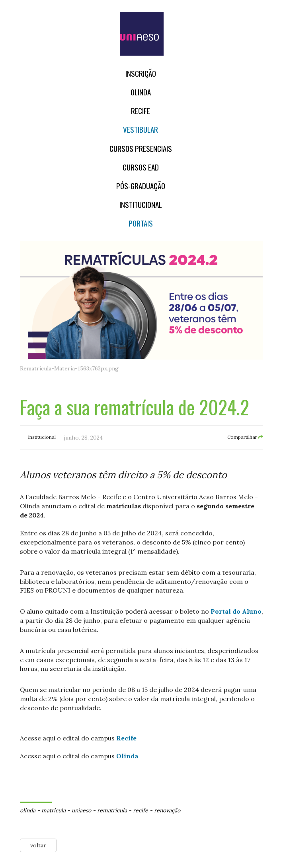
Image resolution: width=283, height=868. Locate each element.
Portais (141, 223)
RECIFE (141, 111)
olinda (28, 810)
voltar (38, 845)
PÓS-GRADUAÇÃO (141, 186)
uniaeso (81, 810)
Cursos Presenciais (141, 148)
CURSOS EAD (141, 167)
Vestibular (141, 129)
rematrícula (112, 810)
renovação (167, 810)
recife (141, 810)
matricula (54, 810)
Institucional (141, 204)
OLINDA (141, 92)
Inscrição (141, 73)
